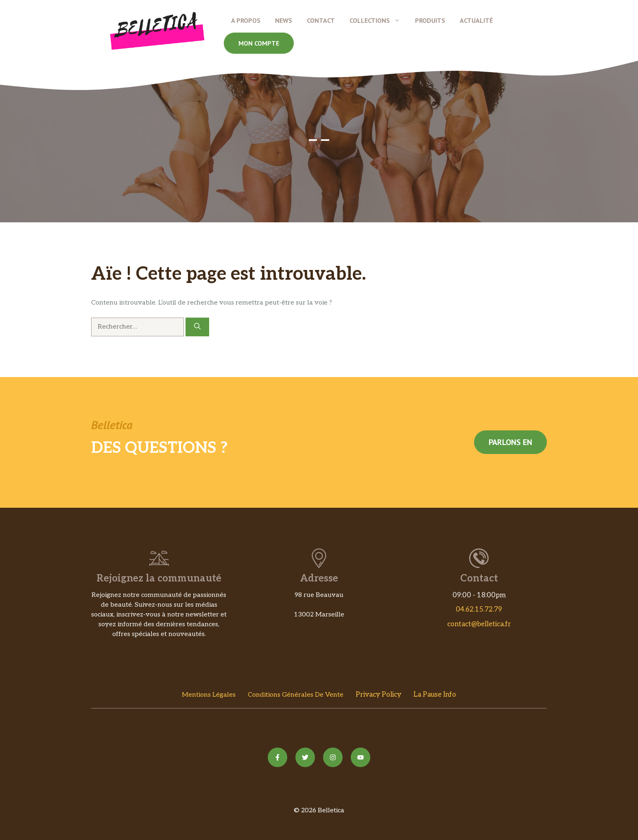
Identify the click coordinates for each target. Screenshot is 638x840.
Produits (430, 20)
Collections (379, 20)
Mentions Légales (209, 695)
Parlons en (510, 442)
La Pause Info (435, 695)
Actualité (476, 20)
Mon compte (259, 43)
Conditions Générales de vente (296, 695)
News (284, 20)
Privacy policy (378, 695)
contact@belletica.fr (479, 624)
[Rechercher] (197, 327)
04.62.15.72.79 (479, 610)
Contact (321, 20)
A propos (246, 20)
